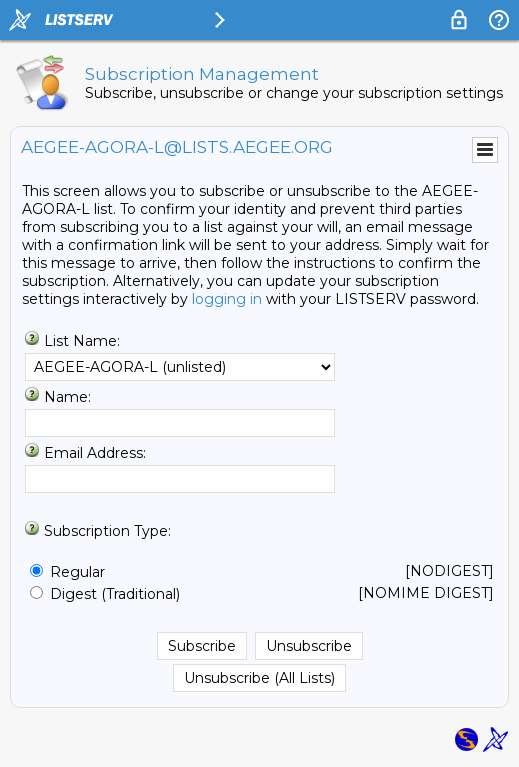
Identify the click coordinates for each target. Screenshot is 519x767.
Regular (77, 572)
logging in (227, 299)
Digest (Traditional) (115, 594)
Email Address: (95, 453)
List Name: (82, 341)
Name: (67, 397)
